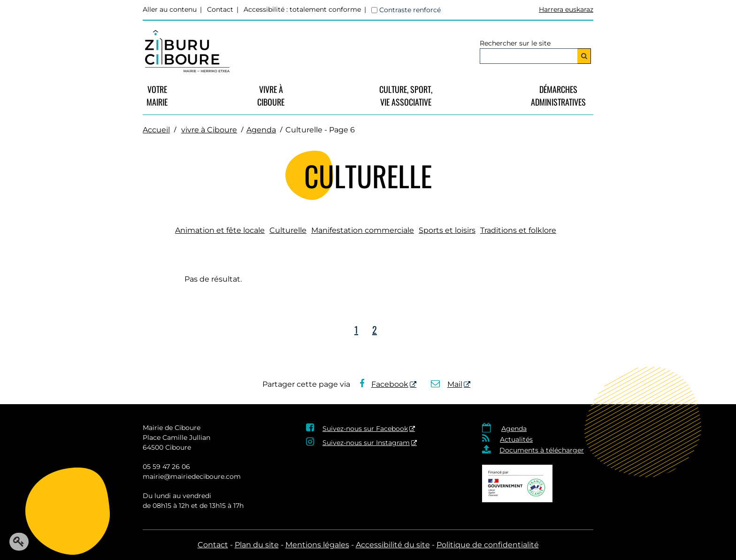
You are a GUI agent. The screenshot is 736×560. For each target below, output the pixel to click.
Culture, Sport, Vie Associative (406, 96)
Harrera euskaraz (566, 9)
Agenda (261, 130)
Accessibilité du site (393, 545)
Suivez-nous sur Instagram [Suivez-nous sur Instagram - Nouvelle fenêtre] (366, 443)
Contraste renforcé (410, 10)
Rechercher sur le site (515, 43)
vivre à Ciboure (271, 96)
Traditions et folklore (518, 230)
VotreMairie (157, 96)
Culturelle (288, 230)
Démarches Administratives (558, 96)
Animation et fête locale (220, 230)
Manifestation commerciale (363, 230)
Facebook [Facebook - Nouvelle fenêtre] (384, 384)
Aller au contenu (170, 9)
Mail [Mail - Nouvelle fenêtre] (447, 384)
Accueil (156, 130)
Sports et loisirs (447, 230)
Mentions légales (317, 545)
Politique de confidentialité (488, 545)
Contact (220, 9)
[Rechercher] (584, 56)
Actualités (516, 439)
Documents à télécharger (542, 450)
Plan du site (257, 545)
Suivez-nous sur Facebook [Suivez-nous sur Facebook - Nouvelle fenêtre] (365, 429)
